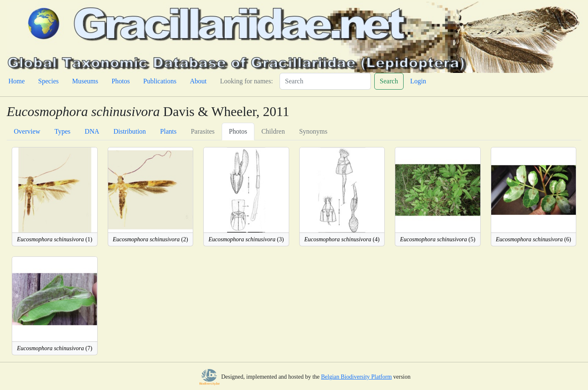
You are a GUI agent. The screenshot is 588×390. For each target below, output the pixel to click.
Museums (85, 81)
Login (418, 81)
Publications (160, 81)
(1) (54, 239)
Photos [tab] (238, 131)
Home (17, 81)
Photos (121, 81)
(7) (54, 348)
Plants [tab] (168, 131)
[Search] (325, 81)
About (198, 81)
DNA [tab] (92, 131)
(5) (438, 239)
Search (389, 81)
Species (48, 81)
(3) (246, 239)
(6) (534, 239)
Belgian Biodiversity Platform (356, 377)
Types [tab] (62, 131)
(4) (342, 239)
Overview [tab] (27, 131)
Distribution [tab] (130, 131)
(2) (150, 239)
